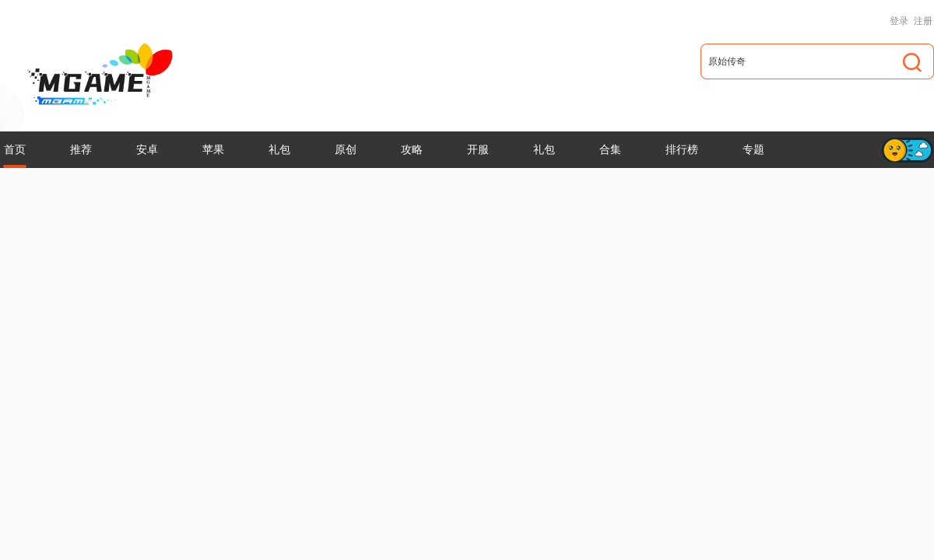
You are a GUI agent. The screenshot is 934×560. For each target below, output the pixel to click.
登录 (899, 21)
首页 (15, 149)
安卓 (147, 149)
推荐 (81, 149)
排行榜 (682, 149)
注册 (923, 21)
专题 (753, 149)
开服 (478, 149)
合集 (610, 149)
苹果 (213, 149)
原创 (346, 149)
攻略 (412, 149)
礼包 (279, 149)
